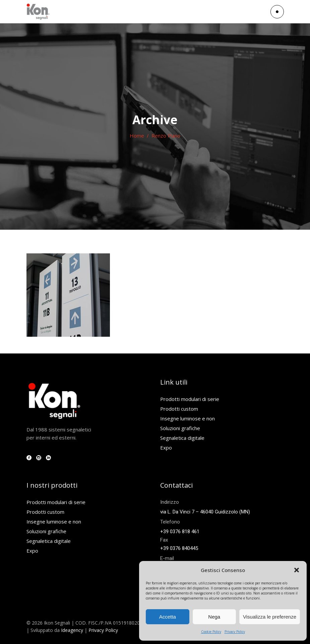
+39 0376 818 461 (180, 532)
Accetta (168, 617)
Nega (214, 617)
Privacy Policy (235, 632)
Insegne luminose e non (188, 418)
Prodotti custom (179, 409)
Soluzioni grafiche (180, 428)
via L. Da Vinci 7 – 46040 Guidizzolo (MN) (205, 512)
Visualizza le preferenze (270, 617)
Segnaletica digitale (182, 438)
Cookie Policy (211, 632)
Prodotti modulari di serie (190, 399)
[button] (297, 570)
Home (137, 136)
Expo (166, 448)
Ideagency (72, 630)
